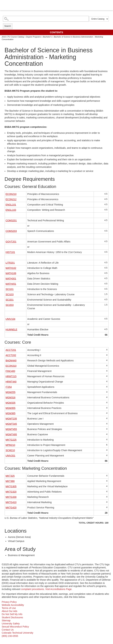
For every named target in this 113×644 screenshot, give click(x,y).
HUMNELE (11, 329)
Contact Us (8, 630)
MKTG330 (11, 497)
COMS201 (11, 220)
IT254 (9, 387)
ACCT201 (11, 350)
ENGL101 (11, 205)
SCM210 (10, 450)
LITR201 (10, 263)
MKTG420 (11, 508)
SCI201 (10, 300)
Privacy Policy (9, 602)
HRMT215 (11, 376)
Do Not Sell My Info (12, 614)
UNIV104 (11, 319)
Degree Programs (33, 37)
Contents (57, 32)
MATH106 (11, 273)
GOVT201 (11, 242)
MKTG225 (11, 440)
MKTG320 (11, 492)
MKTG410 (11, 502)
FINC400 (10, 371)
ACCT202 (11, 355)
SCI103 (10, 294)
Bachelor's (47, 37)
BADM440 (11, 361)
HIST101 (10, 252)
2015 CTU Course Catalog (13, 37)
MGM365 (11, 413)
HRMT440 (11, 382)
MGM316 (11, 397)
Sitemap (6, 620)
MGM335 (11, 403)
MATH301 (11, 279)
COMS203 (11, 231)
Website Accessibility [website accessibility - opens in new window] (13, 605)
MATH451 (11, 284)
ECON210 (11, 194)
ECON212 (11, 199)
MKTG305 (11, 486)
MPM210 (10, 445)
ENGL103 (11, 210)
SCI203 (10, 305)
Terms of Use (9, 608)
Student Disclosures (12, 617)
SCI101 (10, 289)
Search (8, 26)
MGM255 (11, 392)
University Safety (11, 624)
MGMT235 (11, 419)
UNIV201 (11, 456)
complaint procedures (33, 589)
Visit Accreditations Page (59, 589)
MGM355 (11, 408)
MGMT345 (11, 424)
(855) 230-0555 (10, 636)
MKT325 (10, 476)
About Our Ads (10, 611)
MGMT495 (11, 434)
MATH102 (11, 268)
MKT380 (10, 481)
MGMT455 (11, 429)
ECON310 (11, 366)
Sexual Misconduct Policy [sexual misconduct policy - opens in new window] (15, 627)
